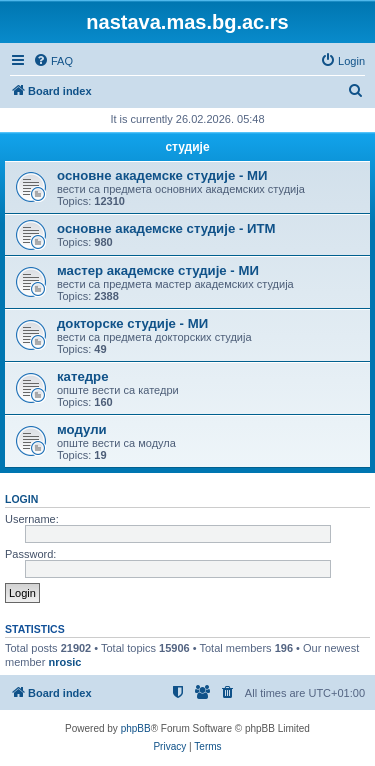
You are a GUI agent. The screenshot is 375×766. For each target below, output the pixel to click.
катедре (83, 376)
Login (21, 499)
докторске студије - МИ (132, 323)
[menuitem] (53, 61)
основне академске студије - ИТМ (166, 228)
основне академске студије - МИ (162, 175)
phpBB (136, 728)
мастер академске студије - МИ (158, 270)
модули (82, 429)
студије (187, 147)
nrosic (64, 662)
